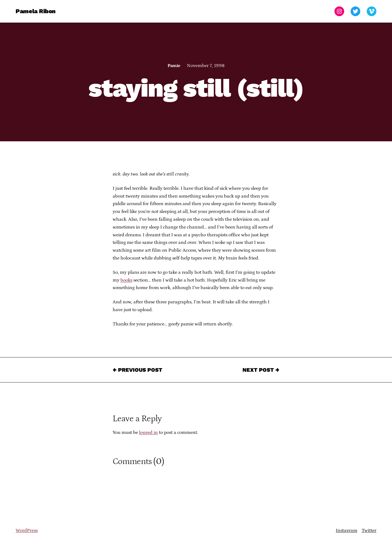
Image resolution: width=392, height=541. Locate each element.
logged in (148, 433)
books (126, 280)
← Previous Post (138, 370)
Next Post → (261, 370)
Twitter (369, 531)
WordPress (27, 531)
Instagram (347, 531)
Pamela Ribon (36, 11)
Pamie (174, 66)
